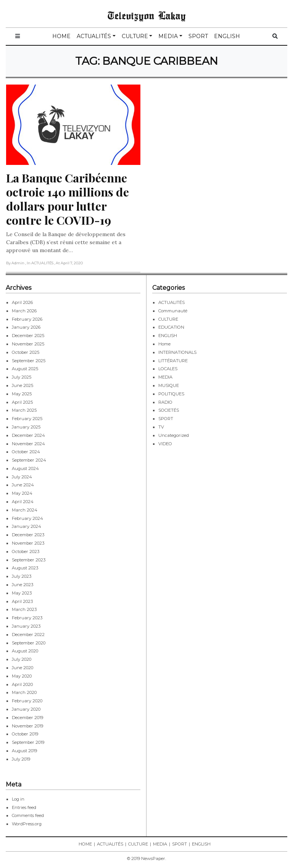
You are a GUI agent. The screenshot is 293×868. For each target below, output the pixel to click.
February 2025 (27, 419)
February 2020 (27, 701)
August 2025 (25, 369)
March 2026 (24, 311)
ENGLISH (227, 36)
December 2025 (28, 336)
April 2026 (22, 302)
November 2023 (28, 543)
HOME (61, 36)
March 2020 (24, 692)
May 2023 (22, 593)
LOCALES (168, 369)
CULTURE (135, 36)
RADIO (165, 402)
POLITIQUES (171, 394)
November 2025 (28, 344)
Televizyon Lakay (147, 15)
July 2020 (22, 659)
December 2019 (27, 718)
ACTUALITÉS (94, 36)
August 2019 (24, 751)
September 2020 (29, 643)
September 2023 (29, 560)
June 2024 (23, 485)
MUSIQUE (169, 385)
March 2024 (25, 510)
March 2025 (24, 410)
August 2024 (25, 468)
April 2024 (23, 502)
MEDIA (168, 36)
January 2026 (26, 327)
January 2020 (26, 709)
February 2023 (27, 618)
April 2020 (22, 684)
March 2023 (24, 609)
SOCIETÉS (169, 410)
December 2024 (28, 435)
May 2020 (22, 676)
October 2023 (26, 551)
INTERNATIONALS (177, 352)
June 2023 (23, 585)
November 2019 (27, 726)
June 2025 (23, 385)
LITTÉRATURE (173, 361)
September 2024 (29, 460)
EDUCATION (171, 327)
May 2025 (22, 394)
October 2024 (26, 452)
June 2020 (23, 668)
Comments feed (28, 815)
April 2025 (22, 402)
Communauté (173, 311)
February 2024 (27, 518)
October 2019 (25, 734)
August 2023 (25, 568)
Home (164, 344)
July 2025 (22, 377)
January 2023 (26, 626)
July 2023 (22, 576)
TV (161, 427)
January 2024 (27, 526)
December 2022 (28, 635)
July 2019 (21, 759)
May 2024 (22, 493)
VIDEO (165, 444)
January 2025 (26, 427)
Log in (18, 799)
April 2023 (22, 601)
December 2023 (28, 535)
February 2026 (27, 319)
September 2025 (29, 361)
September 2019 (28, 742)
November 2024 (28, 444)
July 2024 (22, 477)
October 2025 (26, 352)
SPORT (198, 36)
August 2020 (25, 651)
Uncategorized (174, 435)
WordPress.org (27, 824)
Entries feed (24, 807)
